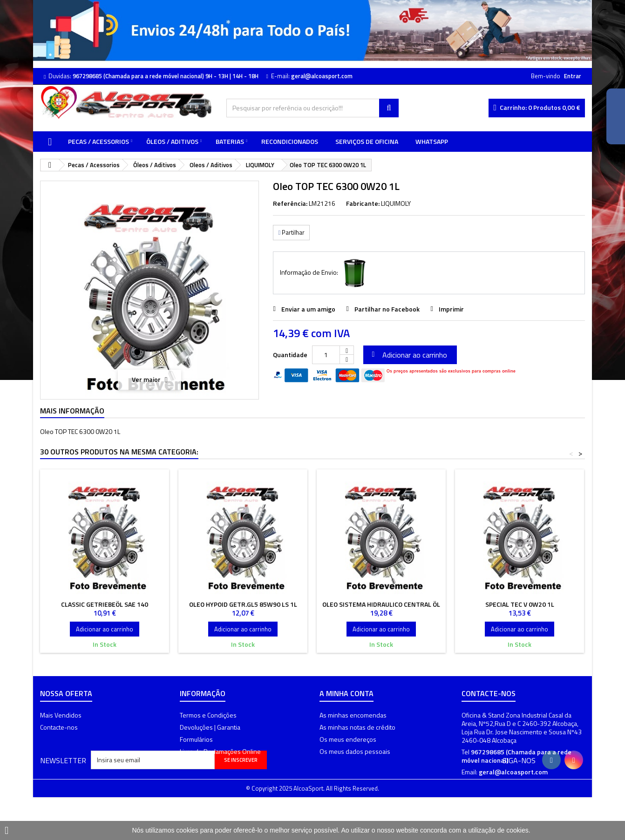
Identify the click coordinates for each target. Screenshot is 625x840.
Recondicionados (290, 141)
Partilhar (291, 232)
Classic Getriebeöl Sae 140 (105, 604)
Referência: (290, 203)
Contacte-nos (59, 727)
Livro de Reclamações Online (220, 751)
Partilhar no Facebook (387, 309)
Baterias (230, 141)
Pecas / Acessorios (99, 141)
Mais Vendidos (61, 715)
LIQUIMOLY (396, 203)
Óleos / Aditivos (172, 141)
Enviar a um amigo (308, 309)
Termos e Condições (208, 715)
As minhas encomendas (353, 715)
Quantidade (290, 355)
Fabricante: (363, 203)
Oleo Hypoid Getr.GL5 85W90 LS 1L (243, 604)
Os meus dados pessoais (355, 751)
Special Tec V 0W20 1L (520, 604)
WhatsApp (432, 141)
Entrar (573, 76)
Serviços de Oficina (367, 141)
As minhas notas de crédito (357, 727)
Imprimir (451, 309)
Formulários (196, 739)
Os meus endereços (348, 739)
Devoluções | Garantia (210, 727)
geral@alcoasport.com (513, 772)
